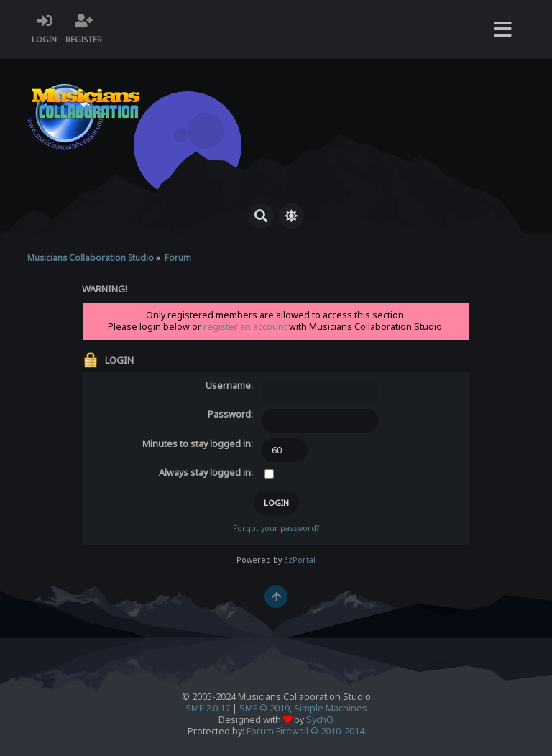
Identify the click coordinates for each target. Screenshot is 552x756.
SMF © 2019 (264, 708)
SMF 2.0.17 (208, 708)
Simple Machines (331, 708)
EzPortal (300, 560)
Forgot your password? (276, 528)
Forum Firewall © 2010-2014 (305, 731)
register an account (245, 327)
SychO (320, 720)
